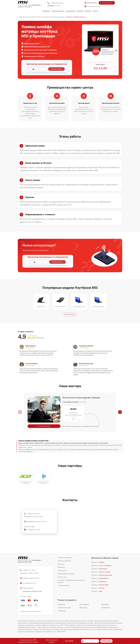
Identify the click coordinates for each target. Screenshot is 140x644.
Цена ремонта (70, 11)
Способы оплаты (64, 585)
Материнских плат (64, 608)
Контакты (88, 11)
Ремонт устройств (59, 11)
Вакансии (80, 11)
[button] (120, 412)
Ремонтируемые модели (66, 574)
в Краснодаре (37, 5)
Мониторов (83, 608)
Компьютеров (84, 604)
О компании (46, 11)
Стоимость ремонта (65, 558)
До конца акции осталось (52, 641)
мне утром (54, 6)
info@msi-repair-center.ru (30, 578)
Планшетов (62, 611)
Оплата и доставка (64, 561)
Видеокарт (105, 604)
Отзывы (95, 11)
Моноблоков (106, 608)
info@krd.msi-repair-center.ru (35, 522)
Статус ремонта (91, 3)
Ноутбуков (61, 604)
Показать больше (70, 314)
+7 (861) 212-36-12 (57, 3)
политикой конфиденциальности (60, 73)
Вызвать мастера (44, 426)
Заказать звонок (106, 3)
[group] (26, 478)
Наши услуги (62, 577)
